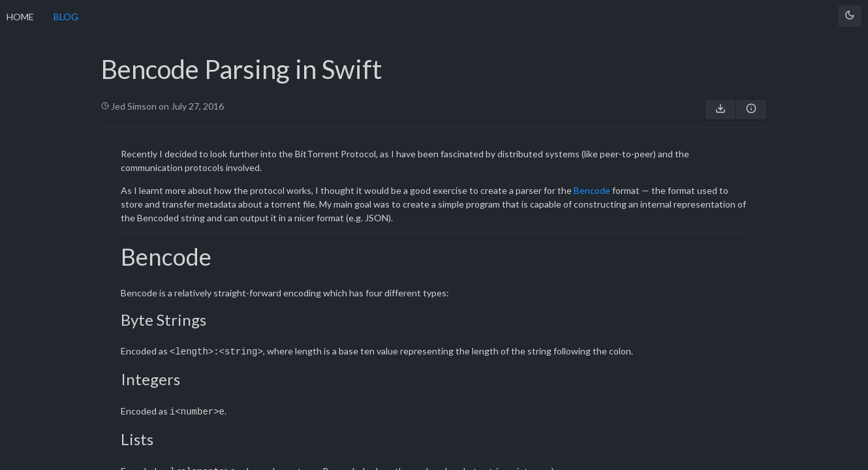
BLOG (66, 17)
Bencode (592, 190)
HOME (20, 17)
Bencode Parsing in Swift (241, 69)
